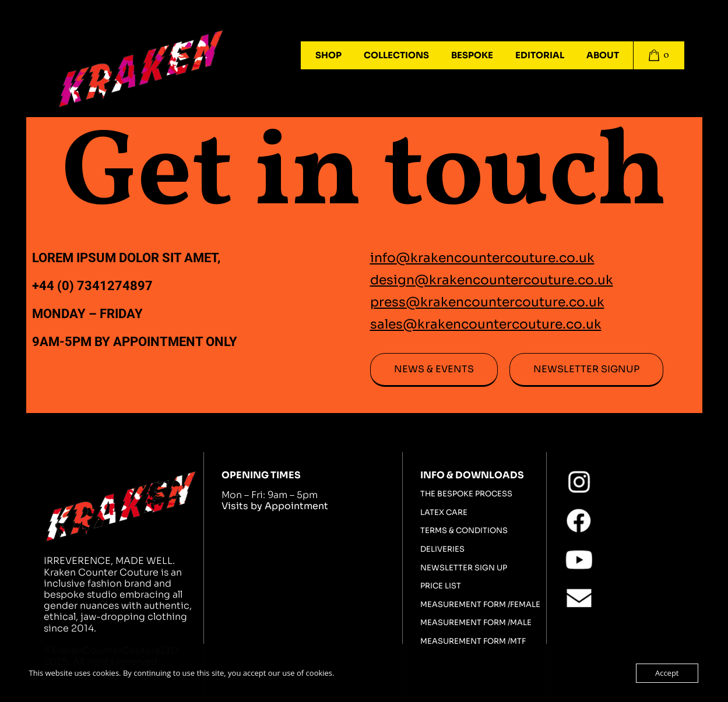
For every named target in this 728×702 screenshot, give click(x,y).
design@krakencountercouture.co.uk (492, 280)
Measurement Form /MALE (476, 623)
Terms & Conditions (464, 531)
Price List (441, 586)
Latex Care (444, 513)
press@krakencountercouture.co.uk (487, 302)
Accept (667, 673)
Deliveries (442, 549)
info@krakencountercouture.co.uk (482, 258)
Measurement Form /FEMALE (480, 605)
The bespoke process (466, 494)
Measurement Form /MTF (473, 641)
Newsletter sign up (464, 568)
